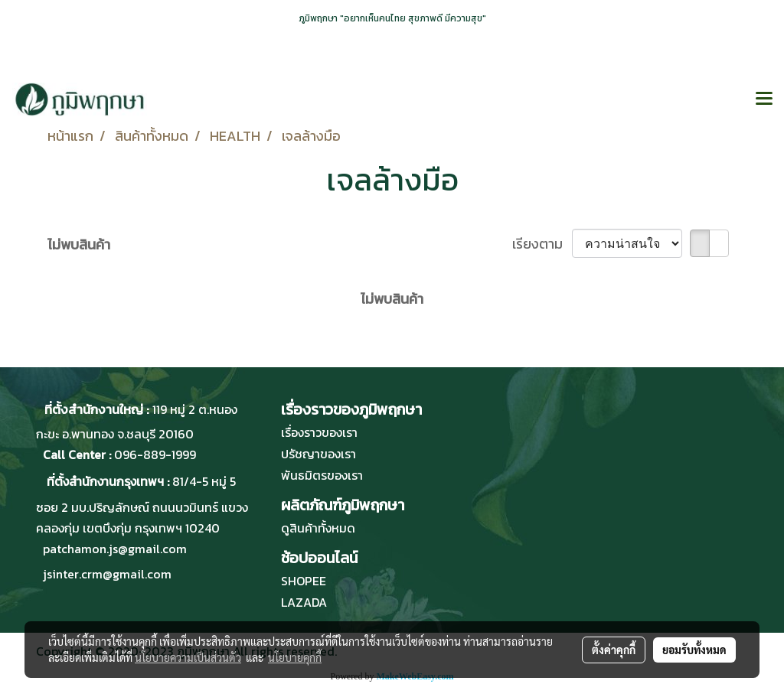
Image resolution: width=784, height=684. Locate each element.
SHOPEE (304, 581)
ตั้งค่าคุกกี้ (614, 650)
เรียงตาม (542, 244)
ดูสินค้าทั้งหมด (318, 528)
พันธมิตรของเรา (322, 475)
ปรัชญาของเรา (318, 454)
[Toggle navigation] (764, 99)
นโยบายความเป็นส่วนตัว (188, 657)
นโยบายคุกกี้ (295, 657)
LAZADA (304, 602)
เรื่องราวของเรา (319, 432)
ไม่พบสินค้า (79, 244)
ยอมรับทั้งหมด (694, 650)
